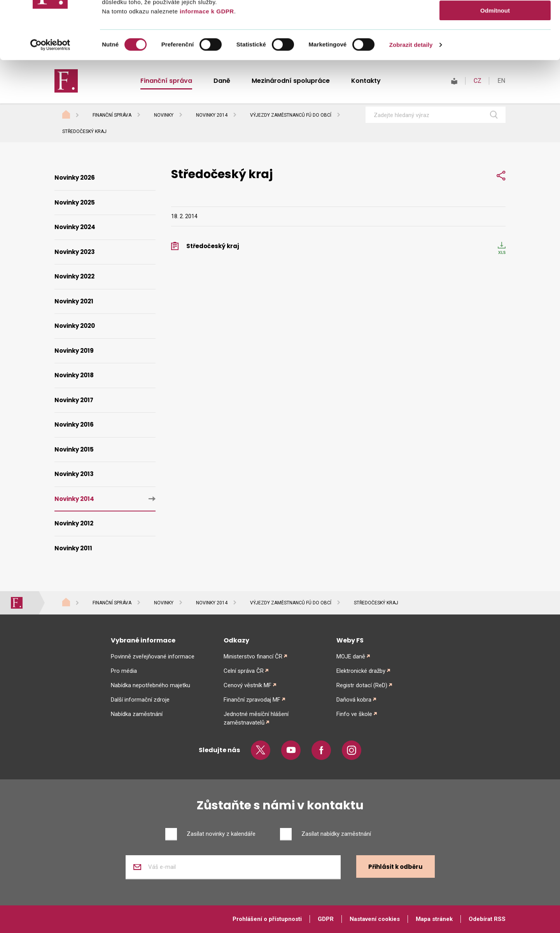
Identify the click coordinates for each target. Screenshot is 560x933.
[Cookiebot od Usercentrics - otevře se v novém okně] (50, 99)
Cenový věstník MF (248, 685)
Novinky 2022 (74, 276)
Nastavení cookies (375, 919)
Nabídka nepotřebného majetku (150, 685)
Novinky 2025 (75, 202)
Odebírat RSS (487, 919)
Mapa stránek (434, 919)
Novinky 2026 (75, 178)
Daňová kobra (354, 700)
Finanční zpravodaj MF (252, 700)
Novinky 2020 (75, 326)
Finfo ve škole (354, 714)
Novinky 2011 (73, 548)
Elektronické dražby (361, 671)
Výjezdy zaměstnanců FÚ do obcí (291, 115)
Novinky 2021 (74, 301)
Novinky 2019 (74, 351)
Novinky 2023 (75, 252)
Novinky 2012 (74, 523)
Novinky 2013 (74, 474)
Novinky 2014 (212, 115)
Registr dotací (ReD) (362, 685)
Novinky (164, 115)
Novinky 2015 (74, 449)
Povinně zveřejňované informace (153, 656)
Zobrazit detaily (411, 99)
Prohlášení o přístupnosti (267, 919)
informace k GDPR (206, 66)
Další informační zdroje (140, 700)
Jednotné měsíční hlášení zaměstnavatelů (256, 718)
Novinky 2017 (74, 400)
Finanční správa (112, 115)
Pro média (124, 671)
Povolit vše (495, 19)
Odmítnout (495, 65)
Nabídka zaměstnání (137, 714)
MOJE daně (351, 656)
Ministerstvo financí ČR (253, 656)
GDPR (326, 919)
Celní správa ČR (244, 671)
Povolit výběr (495, 42)
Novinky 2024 (75, 227)
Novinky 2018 (74, 375)
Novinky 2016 (74, 424)
